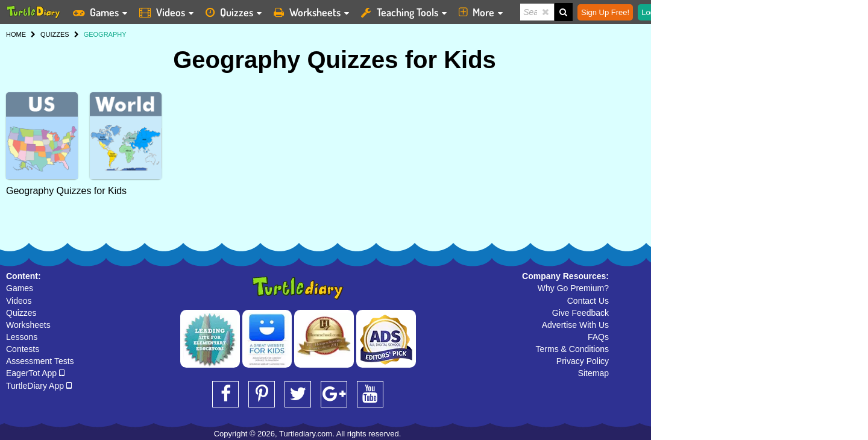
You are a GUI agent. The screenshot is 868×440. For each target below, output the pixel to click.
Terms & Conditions (572, 349)
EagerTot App (35, 373)
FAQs (598, 337)
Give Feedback (580, 313)
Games (20, 288)
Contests (23, 349)
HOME (16, 34)
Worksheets (28, 325)
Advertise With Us (575, 325)
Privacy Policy (583, 361)
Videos (19, 301)
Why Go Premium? (573, 288)
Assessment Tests (40, 361)
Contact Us (588, 301)
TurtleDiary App (39, 386)
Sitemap (593, 373)
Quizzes (21, 313)
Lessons (22, 337)
